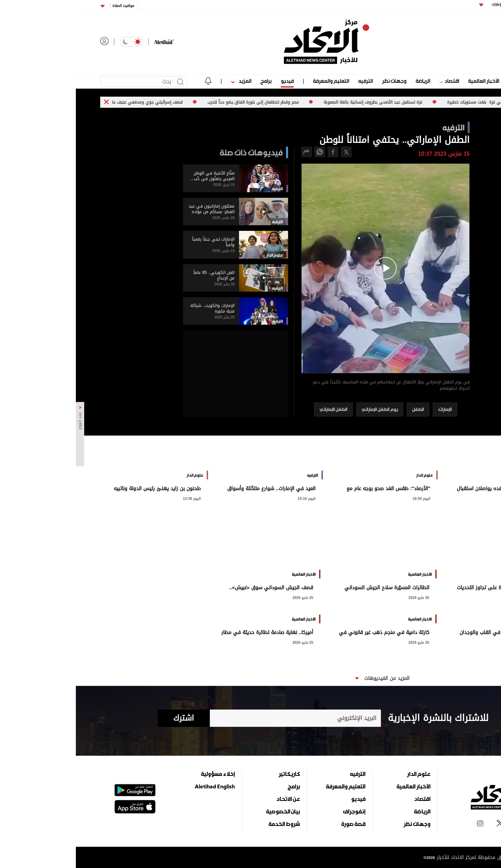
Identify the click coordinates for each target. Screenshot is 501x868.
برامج (190, 81)
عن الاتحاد (212, 799)
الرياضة (347, 81)
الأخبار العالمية (408, 81)
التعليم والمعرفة (255, 81)
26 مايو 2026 (459, 597)
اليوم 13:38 (116, 498)
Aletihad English (139, 786)
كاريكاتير (213, 774)
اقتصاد (373, 81)
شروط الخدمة (208, 824)
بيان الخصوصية (207, 811)
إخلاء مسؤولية (142, 774)
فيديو (211, 81)
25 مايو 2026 (227, 597)
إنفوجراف (278, 811)
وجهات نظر (318, 81)
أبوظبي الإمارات (427, 4)
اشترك (108, 718)
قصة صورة (277, 824)
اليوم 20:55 (461, 498)
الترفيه (290, 81)
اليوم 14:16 (231, 498)
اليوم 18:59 (346, 498)
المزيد (165, 81)
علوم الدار (443, 81)
